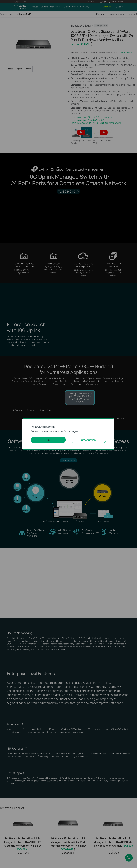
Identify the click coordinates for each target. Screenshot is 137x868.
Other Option (88, 440)
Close (110, 423)
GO (48, 440)
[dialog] (68, 434)
